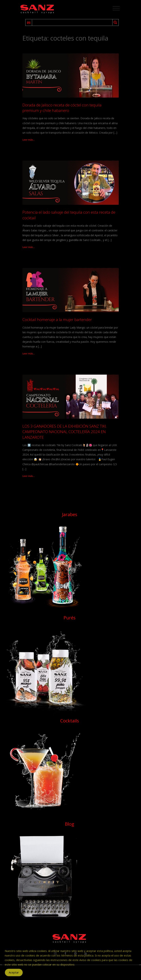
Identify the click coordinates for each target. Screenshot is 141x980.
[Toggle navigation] (116, 8)
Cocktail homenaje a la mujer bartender (57, 319)
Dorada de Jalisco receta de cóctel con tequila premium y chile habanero (62, 108)
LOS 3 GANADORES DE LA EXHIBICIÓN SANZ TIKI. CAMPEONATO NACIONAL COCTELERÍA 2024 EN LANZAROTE (65, 432)
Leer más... (29, 140)
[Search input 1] (72, 22)
